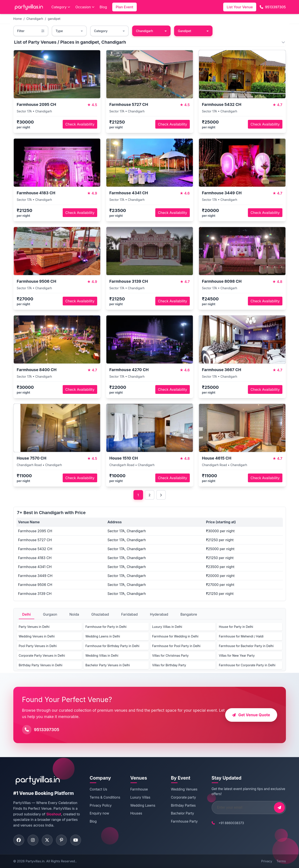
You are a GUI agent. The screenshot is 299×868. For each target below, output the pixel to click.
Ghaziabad (100, 614)
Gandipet (193, 31)
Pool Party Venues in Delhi (38, 646)
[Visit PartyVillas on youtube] (76, 840)
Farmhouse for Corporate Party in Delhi (247, 665)
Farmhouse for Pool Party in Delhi (176, 646)
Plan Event (124, 7)
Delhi (27, 614)
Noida (74, 614)
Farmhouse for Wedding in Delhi (175, 636)
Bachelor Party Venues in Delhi (108, 665)
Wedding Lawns (143, 805)
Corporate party (184, 797)
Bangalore (189, 614)
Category (61, 7)
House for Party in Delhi (236, 627)
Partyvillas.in (35, 861)
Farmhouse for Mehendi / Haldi (241, 636)
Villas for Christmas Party (170, 655)
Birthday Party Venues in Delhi (41, 665)
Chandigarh (35, 19)
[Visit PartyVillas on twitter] (47, 840)
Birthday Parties (183, 805)
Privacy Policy (101, 805)
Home (18, 19)
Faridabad (130, 614)
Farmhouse (139, 789)
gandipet (54, 19)
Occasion (85, 7)
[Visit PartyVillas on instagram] (33, 840)
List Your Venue (240, 7)
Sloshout (54, 814)
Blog (103, 7)
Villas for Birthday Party (169, 665)
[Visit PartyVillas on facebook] (19, 840)
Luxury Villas (140, 797)
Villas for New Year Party (237, 655)
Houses (136, 813)
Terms (281, 861)
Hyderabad (159, 614)
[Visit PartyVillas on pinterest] (61, 840)
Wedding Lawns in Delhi (103, 636)
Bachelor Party (183, 813)
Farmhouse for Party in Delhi (106, 627)
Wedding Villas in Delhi (102, 655)
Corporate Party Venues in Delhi (42, 655)
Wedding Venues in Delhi (37, 636)
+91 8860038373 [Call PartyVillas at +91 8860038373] (231, 823)
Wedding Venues (184, 789)
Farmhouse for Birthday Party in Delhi (112, 646)
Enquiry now (99, 813)
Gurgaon (50, 614)
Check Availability (80, 124)
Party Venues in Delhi (34, 627)
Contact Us (99, 789)
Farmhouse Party (184, 821)
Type (69, 31)
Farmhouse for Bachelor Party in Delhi (246, 646)
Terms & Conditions (105, 797)
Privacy (267, 861)
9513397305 (273, 7)
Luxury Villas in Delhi (167, 627)
